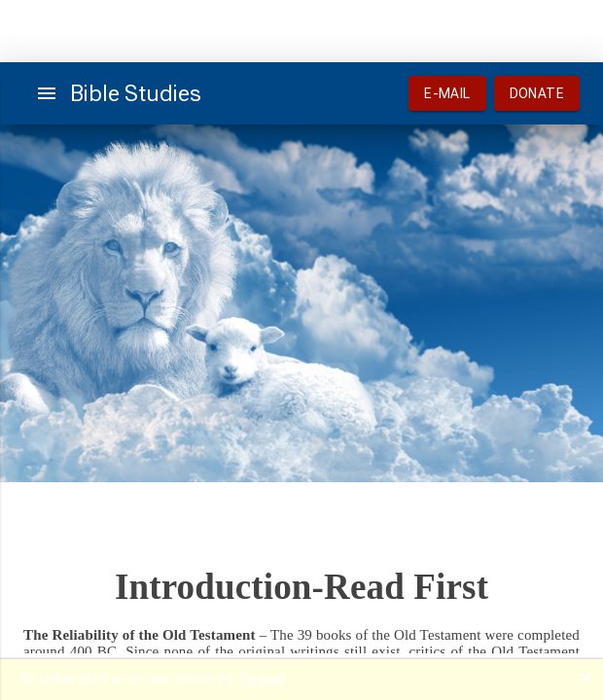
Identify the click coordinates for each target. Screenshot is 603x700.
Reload (263, 679)
